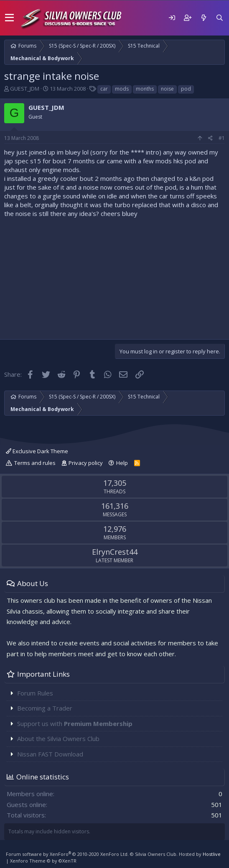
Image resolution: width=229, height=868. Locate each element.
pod (186, 89)
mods (122, 89)
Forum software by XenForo (67, 854)
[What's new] (204, 18)
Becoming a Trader (45, 708)
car (104, 89)
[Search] (219, 18)
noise (167, 89)
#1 (222, 138)
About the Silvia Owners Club (58, 739)
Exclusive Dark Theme (37, 451)
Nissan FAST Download (50, 754)
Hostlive (212, 854)
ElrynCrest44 (115, 552)
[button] (9, 18)
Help (122, 463)
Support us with (75, 723)
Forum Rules (35, 693)
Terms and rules (35, 463)
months (145, 89)
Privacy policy (86, 463)
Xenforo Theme (43, 861)
